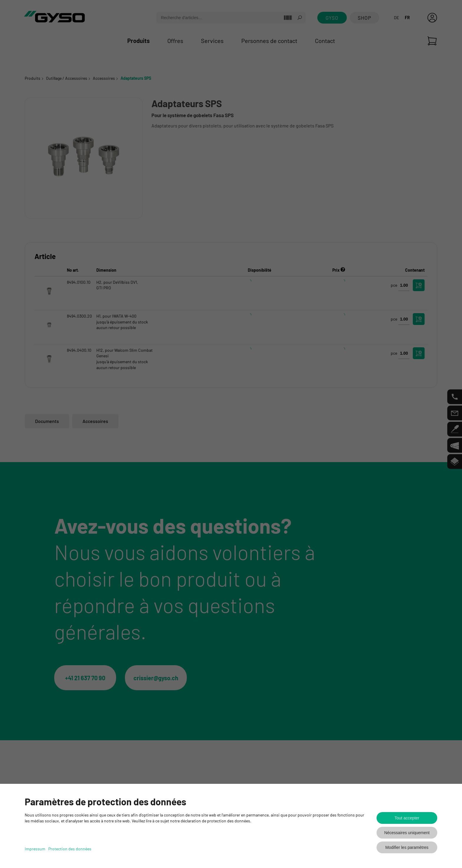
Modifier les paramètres (407, 847)
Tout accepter (407, 818)
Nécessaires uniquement (407, 833)
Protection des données (70, 849)
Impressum (35, 849)
